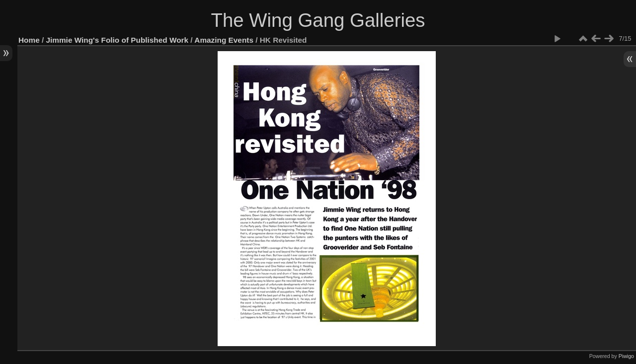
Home (29, 40)
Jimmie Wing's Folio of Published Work (118, 40)
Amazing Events (224, 40)
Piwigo (626, 356)
